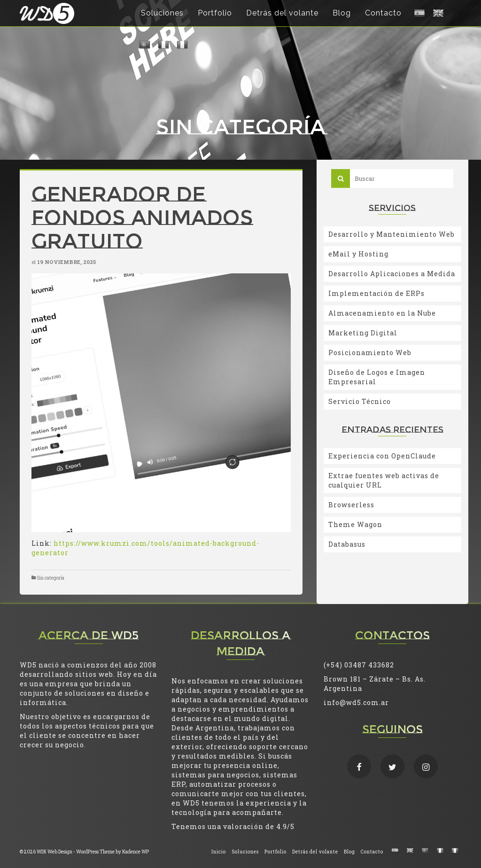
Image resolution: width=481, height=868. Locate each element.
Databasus (347, 544)
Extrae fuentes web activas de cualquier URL (384, 480)
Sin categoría (50, 578)
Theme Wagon (355, 524)
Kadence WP (136, 852)
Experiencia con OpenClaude (382, 456)
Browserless (351, 505)
